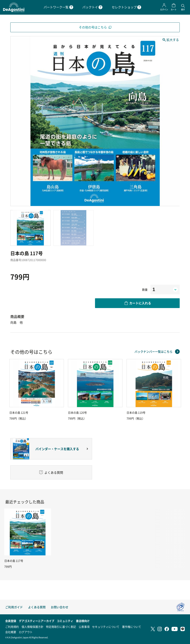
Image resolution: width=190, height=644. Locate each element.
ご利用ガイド (14, 607)
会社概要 (11, 632)
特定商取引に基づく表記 (61, 627)
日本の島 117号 (14, 561)
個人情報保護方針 (33, 627)
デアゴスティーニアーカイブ (37, 621)
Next (180, 390)
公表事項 (84, 627)
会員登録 (11, 621)
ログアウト (26, 632)
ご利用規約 (12, 627)
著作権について (132, 627)
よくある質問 (37, 607)
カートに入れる (140, 303)
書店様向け (83, 621)
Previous (10, 390)
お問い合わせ (60, 607)
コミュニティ (65, 621)
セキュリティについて (106, 627)
